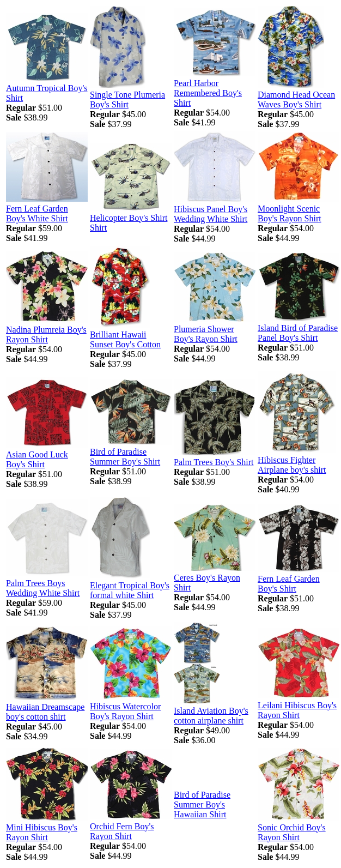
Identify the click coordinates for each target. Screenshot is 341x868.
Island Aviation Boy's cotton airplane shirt (211, 716)
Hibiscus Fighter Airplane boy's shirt (292, 465)
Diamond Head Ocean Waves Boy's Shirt (296, 100)
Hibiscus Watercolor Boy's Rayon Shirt (125, 711)
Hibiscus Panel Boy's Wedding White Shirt (211, 214)
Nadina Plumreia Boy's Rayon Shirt (46, 334)
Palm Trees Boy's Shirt (214, 462)
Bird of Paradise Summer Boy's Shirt (125, 457)
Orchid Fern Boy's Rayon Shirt (122, 831)
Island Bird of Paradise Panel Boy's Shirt (298, 333)
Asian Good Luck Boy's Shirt (37, 459)
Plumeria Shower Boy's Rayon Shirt (206, 334)
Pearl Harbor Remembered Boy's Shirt (208, 93)
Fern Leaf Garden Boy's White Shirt (37, 213)
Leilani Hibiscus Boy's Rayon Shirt (297, 710)
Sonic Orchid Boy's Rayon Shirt (292, 832)
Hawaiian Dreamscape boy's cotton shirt (45, 712)
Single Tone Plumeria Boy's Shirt (127, 100)
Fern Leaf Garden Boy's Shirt (289, 584)
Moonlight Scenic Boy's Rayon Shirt (290, 213)
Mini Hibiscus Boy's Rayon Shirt (42, 832)
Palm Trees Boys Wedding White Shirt (43, 588)
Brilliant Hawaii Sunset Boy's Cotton (125, 339)
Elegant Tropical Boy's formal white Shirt (130, 590)
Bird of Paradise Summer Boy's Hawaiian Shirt (202, 804)
